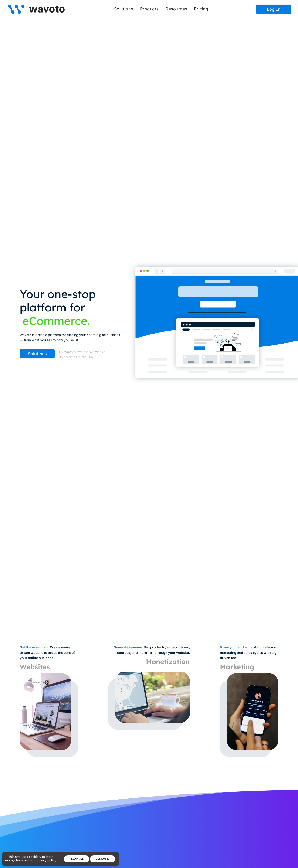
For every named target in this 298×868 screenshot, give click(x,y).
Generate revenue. (128, 647)
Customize (103, 859)
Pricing (201, 9)
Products (149, 9)
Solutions (124, 9)
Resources (176, 9)
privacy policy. (46, 860)
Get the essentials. (34, 647)
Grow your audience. (237, 647)
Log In (274, 9)
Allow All (77, 859)
